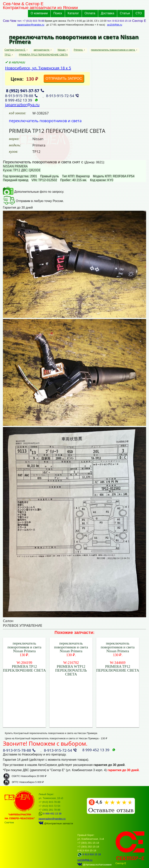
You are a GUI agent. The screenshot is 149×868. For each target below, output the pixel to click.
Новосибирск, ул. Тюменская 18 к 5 (38, 68)
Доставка (108, 13)
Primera (78, 50)
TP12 (8, 55)
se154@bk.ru (115, 25)
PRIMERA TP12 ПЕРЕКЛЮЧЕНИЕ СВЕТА (43, 55)
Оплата (90, 13)
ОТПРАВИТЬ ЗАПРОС (64, 78)
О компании (39, 13)
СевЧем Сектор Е (15, 50)
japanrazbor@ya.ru (22, 105)
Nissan (62, 50)
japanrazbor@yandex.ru (31, 25)
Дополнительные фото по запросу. (33, 192)
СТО (139, 13)
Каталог (73, 13)
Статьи (125, 13)
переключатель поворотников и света (113, 50)
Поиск (58, 13)
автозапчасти (42, 50)
